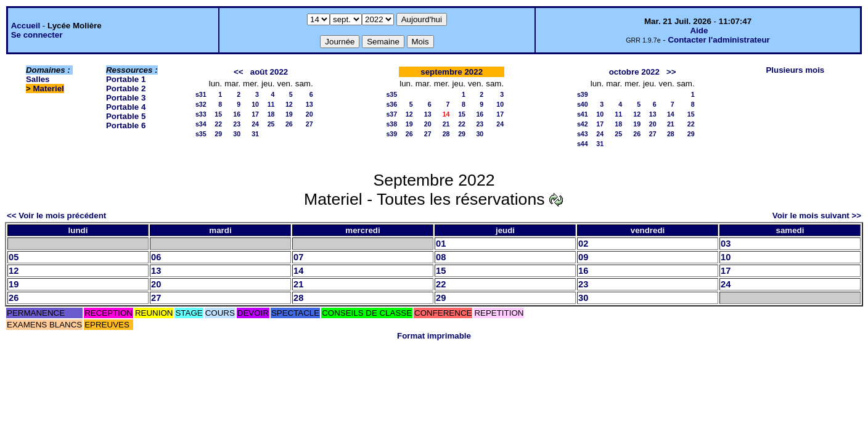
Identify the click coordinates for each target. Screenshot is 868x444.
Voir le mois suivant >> (817, 216)
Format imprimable (434, 336)
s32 (201, 104)
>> (671, 72)
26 (289, 124)
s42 (583, 124)
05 (14, 257)
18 (271, 114)
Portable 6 (126, 125)
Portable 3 (126, 98)
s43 (583, 134)
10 (255, 104)
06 (156, 257)
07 (298, 257)
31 (255, 134)
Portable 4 (126, 107)
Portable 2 (126, 88)
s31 (201, 94)
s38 (391, 124)
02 (583, 244)
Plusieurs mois (795, 70)
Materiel (48, 88)
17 (255, 114)
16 (237, 114)
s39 (391, 134)
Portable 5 (126, 116)
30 (237, 134)
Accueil (26, 26)
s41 (583, 114)
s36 (391, 104)
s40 (583, 104)
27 (309, 124)
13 (309, 104)
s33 (201, 114)
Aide (699, 31)
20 (309, 114)
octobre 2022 (634, 72)
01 (441, 244)
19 (289, 114)
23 (237, 124)
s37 (391, 114)
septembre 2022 (452, 72)
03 (726, 244)
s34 (201, 124)
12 (289, 104)
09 (583, 257)
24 (255, 124)
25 (271, 124)
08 (441, 257)
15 (218, 114)
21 (446, 124)
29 (218, 134)
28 (446, 134)
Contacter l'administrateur (719, 40)
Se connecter (37, 35)
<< (239, 72)
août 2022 (269, 72)
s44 (583, 144)
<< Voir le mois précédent (56, 216)
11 (271, 104)
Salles (38, 79)
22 (218, 124)
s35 (201, 134)
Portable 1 (126, 79)
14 (671, 114)
